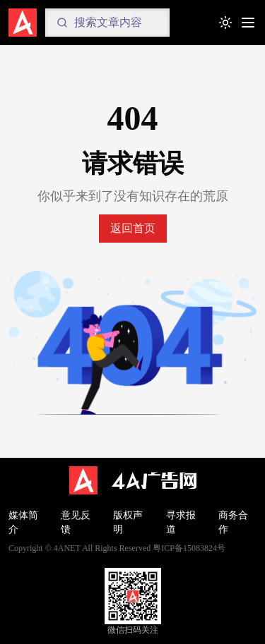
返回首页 (133, 228)
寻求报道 (181, 522)
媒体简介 (23, 522)
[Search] (107, 23)
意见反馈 (76, 522)
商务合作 (233, 522)
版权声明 (128, 522)
